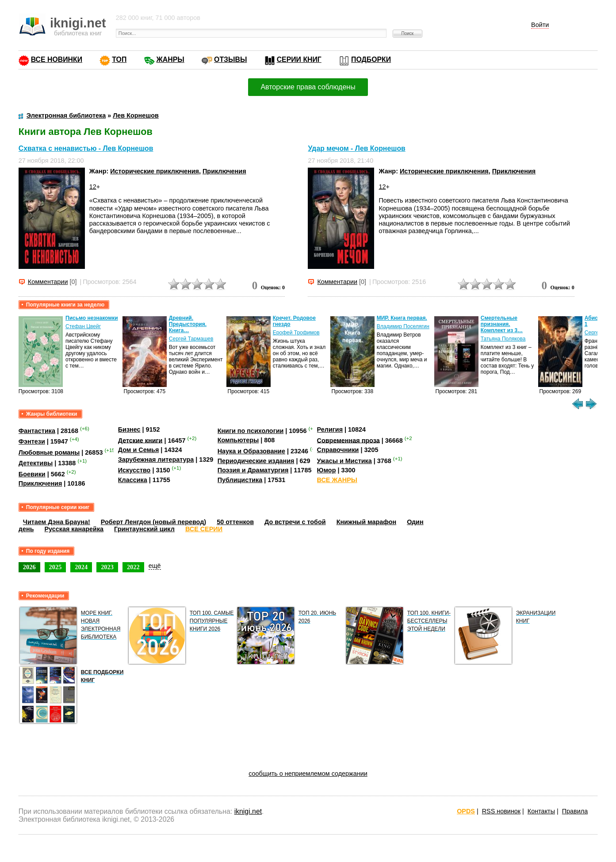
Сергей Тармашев (191, 339)
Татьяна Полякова (503, 339)
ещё (155, 566)
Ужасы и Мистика (344, 461)
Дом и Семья (139, 450)
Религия (330, 429)
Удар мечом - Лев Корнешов (356, 148)
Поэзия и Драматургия (253, 470)
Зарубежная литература (156, 460)
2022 (133, 567)
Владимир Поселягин (403, 326)
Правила (575, 811)
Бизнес (129, 429)
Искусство (134, 470)
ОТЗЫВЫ (230, 59)
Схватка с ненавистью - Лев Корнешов (86, 148)
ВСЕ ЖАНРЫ (337, 480)
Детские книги (140, 440)
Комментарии (48, 282)
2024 (81, 567)
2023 (107, 567)
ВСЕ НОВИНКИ (57, 59)
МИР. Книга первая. (402, 318)
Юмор (327, 470)
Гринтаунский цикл (144, 529)
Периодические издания (256, 461)
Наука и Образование (251, 451)
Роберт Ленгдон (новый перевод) (153, 522)
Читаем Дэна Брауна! (57, 522)
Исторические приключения (155, 171)
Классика (133, 480)
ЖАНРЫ (170, 59)
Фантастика (37, 431)
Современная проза (348, 440)
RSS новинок (501, 811)
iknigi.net (248, 811)
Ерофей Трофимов (296, 333)
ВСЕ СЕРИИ (204, 529)
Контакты (541, 811)
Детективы (36, 463)
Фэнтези (32, 441)
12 (93, 187)
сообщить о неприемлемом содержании (308, 774)
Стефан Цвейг (83, 326)
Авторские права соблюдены (308, 87)
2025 (55, 567)
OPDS (466, 811)
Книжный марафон (367, 522)
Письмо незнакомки (92, 318)
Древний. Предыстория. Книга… (188, 324)
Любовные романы (49, 452)
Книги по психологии (251, 431)
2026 (29, 567)
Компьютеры (238, 440)
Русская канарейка (74, 529)
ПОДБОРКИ (371, 59)
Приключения (224, 171)
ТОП (119, 59)
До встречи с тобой (295, 522)
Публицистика (240, 480)
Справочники (338, 450)
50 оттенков (235, 522)
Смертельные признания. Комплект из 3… (502, 324)
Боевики (32, 474)
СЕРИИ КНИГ (299, 59)
